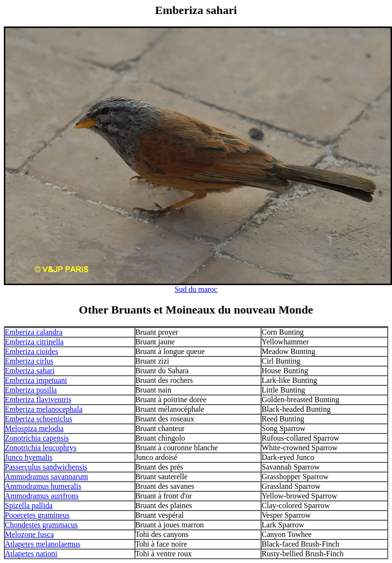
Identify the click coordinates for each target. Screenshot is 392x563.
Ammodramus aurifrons (42, 496)
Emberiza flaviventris (38, 399)
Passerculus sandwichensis (46, 467)
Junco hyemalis (29, 457)
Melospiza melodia (34, 428)
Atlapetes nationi (31, 554)
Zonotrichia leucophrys (41, 448)
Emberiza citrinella (34, 342)
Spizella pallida (29, 505)
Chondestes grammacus (41, 525)
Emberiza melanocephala (44, 409)
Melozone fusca (29, 534)
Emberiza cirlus (29, 361)
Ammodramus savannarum (46, 477)
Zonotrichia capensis (37, 438)
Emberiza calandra (33, 332)
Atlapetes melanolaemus (43, 544)
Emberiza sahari (30, 371)
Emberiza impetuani (36, 380)
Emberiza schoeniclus (39, 419)
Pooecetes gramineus (37, 515)
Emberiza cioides (32, 351)
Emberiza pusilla (31, 390)
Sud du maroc (196, 289)
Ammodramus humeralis (43, 486)
